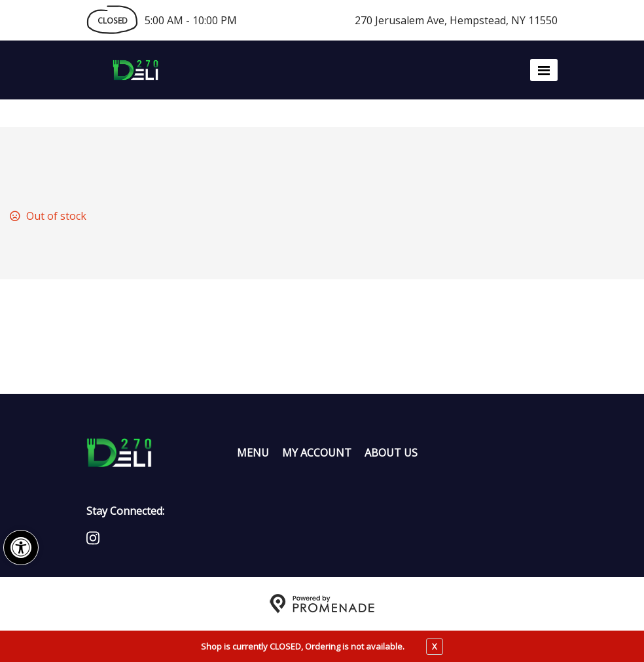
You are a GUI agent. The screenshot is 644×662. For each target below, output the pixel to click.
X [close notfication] (435, 646)
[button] (21, 548)
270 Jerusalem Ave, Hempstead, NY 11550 (456, 20)
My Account (317, 453)
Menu (253, 453)
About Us (391, 453)
